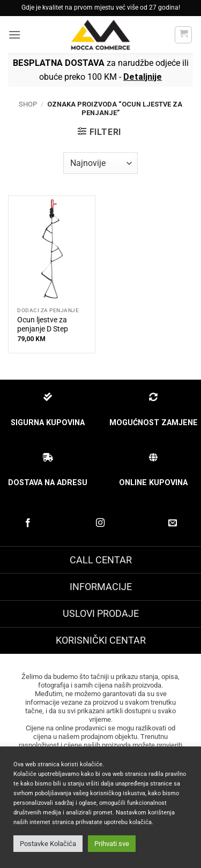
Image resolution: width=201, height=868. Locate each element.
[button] (14, 35)
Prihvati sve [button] (112, 844)
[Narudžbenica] (100, 163)
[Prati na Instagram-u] (100, 523)
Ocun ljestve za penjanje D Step (43, 324)
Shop (28, 104)
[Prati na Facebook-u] (28, 523)
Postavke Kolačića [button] (48, 844)
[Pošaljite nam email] (173, 523)
